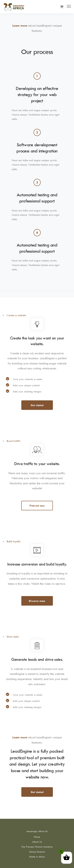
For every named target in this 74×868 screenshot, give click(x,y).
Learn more (20, 26)
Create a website (16, 315)
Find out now (37, 506)
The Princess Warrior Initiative (37, 847)
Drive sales (13, 637)
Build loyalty (14, 541)
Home (37, 837)
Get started (37, 405)
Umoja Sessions (37, 852)
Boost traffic (14, 441)
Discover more (37, 601)
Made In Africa (37, 857)
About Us (37, 842)
